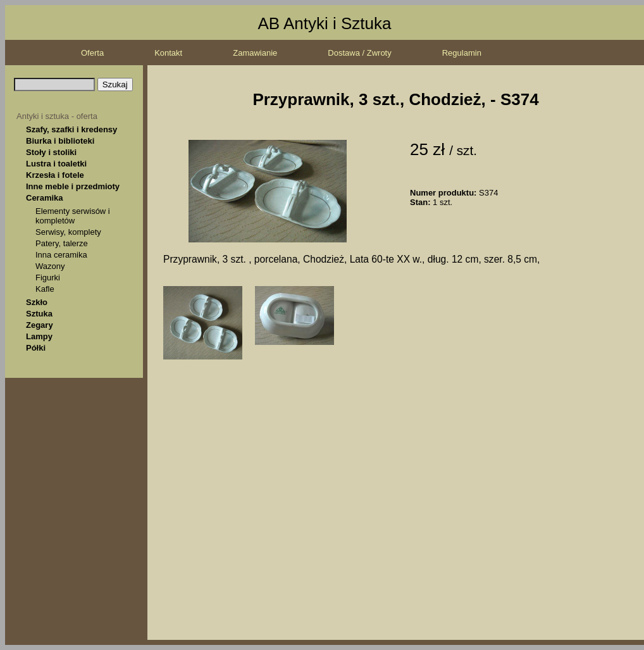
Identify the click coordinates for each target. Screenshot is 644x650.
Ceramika (45, 198)
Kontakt (168, 53)
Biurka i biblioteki (60, 141)
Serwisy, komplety (68, 232)
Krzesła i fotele (55, 175)
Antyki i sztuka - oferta (57, 116)
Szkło (37, 302)
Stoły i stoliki (51, 152)
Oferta (92, 53)
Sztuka (39, 314)
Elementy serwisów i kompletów (73, 216)
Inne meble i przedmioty (73, 186)
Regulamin (462, 53)
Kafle (45, 289)
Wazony (50, 266)
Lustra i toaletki (56, 164)
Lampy (39, 336)
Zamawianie (255, 53)
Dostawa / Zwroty (359, 53)
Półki (36, 348)
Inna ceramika (61, 255)
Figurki (48, 278)
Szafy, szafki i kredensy (71, 129)
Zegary (40, 325)
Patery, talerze (62, 243)
